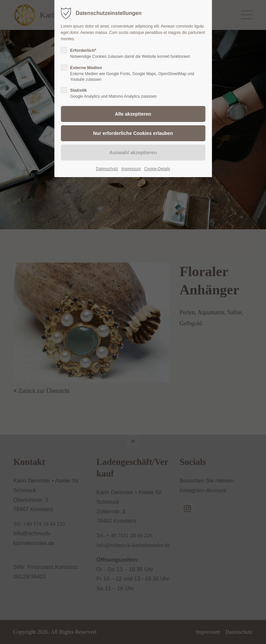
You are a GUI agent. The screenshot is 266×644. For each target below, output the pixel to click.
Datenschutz (107, 169)
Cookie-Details (157, 169)
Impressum (131, 169)
